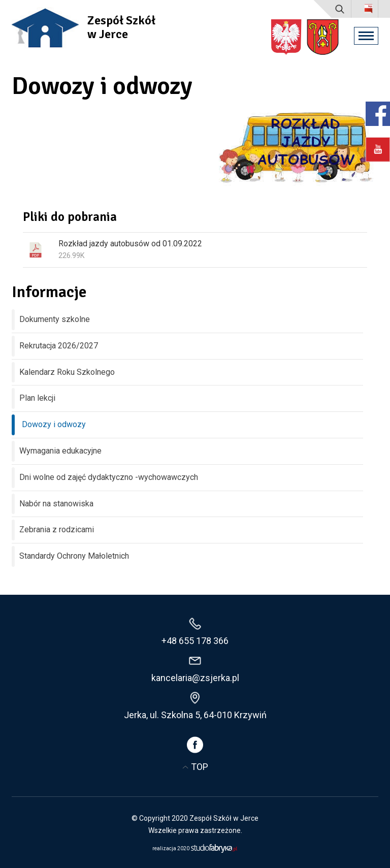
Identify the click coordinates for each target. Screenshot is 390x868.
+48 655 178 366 (195, 641)
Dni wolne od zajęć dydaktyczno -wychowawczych (109, 477)
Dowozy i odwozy (54, 424)
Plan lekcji (37, 398)
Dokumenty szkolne (55, 319)
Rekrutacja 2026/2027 (59, 346)
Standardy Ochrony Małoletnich (74, 556)
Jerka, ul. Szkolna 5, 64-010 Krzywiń (195, 715)
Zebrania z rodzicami (57, 529)
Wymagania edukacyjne (60, 451)
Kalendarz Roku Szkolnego (67, 372)
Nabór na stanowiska (56, 504)
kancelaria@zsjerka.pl (195, 678)
